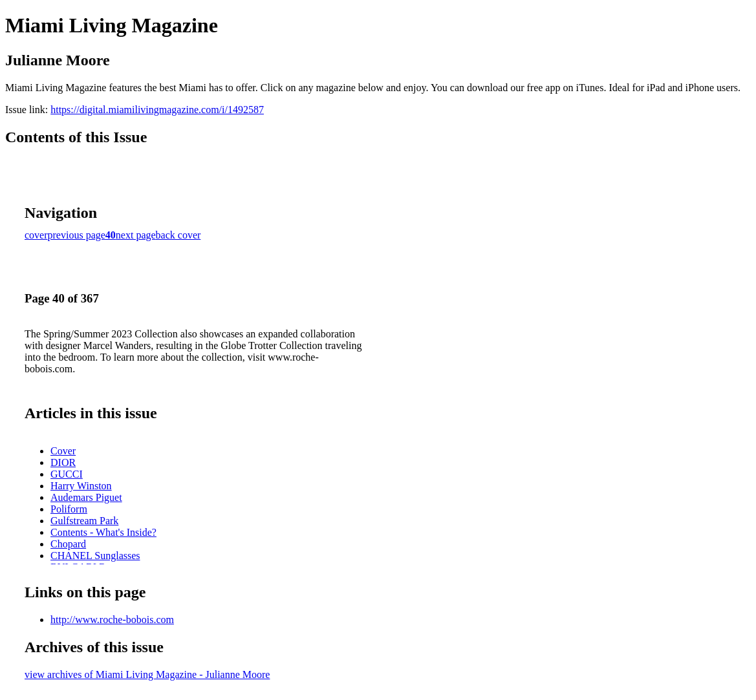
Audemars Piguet (86, 497)
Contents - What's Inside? (103, 532)
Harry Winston (81, 486)
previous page (77, 235)
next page (136, 235)
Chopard (68, 544)
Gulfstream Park (84, 521)
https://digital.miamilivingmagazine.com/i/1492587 (157, 110)
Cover (63, 451)
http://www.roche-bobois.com (112, 620)
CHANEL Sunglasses (95, 556)
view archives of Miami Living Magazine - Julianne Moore (147, 674)
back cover (178, 235)
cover (36, 235)
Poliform (69, 509)
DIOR (63, 462)
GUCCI (67, 474)
